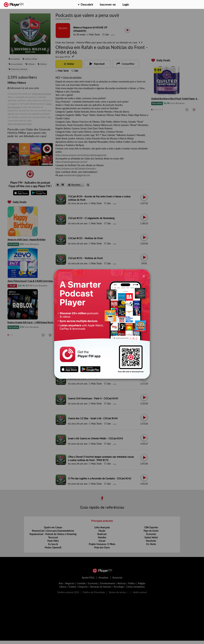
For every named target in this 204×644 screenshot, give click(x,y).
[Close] (144, 276)
